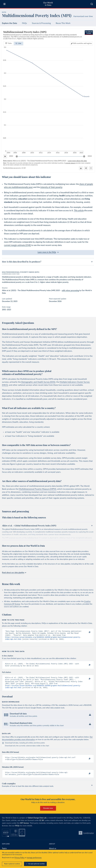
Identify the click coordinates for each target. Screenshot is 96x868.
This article (79, 211)
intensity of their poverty (51, 187)
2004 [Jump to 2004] (11, 156)
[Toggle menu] (4, 4)
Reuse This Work (63, 23)
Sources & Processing (41, 23)
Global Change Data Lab (37, 822)
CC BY (24, 168)
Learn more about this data (77, 161)
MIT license (24, 827)
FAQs (24, 23)
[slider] (17, 156)
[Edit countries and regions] (81, 44)
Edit (82, 43)
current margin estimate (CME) (17, 245)
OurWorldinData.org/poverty (12, 168)
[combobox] (92, 4)
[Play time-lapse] (5, 156)
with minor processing (70, 291)
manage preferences (34, 858)
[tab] (9, 44)
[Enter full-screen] (91, 168)
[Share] (86, 168)
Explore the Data (9, 23)
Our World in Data (48, 4)
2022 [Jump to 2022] (90, 156)
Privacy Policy (19, 858)
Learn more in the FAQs (48, 252)
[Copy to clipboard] (87, 632)
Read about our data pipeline (14, 573)
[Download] (81, 168)
